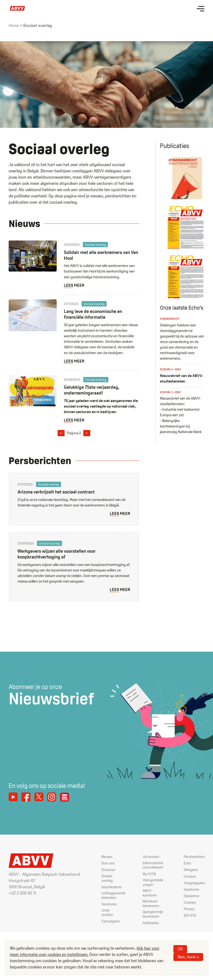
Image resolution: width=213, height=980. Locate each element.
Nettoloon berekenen (148, 906)
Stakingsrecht (171, 333)
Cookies (189, 903)
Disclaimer (191, 896)
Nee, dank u (188, 957)
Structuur (103, 870)
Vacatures (103, 906)
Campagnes (105, 923)
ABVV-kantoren (146, 895)
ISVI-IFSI (189, 916)
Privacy (188, 910)
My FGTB (146, 875)
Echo (187, 864)
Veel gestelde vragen (150, 884)
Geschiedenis (106, 888)
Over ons (102, 864)
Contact (189, 877)
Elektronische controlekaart (150, 866)
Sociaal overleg (101, 879)
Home (14, 25)
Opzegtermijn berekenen (150, 917)
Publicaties (148, 926)
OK (180, 949)
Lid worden (148, 857)
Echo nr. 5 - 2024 (171, 384)
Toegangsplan (194, 883)
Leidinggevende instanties (108, 897)
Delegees (190, 870)
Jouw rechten (102, 915)
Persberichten (194, 857)
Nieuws (101, 857)
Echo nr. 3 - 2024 (171, 406)
